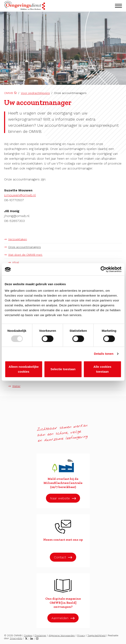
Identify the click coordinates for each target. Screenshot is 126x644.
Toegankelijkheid (96, 635)
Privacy (81, 635)
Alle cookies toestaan (103, 369)
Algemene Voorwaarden (62, 635)
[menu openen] (118, 6)
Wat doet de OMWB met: (25, 255)
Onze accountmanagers (25, 247)
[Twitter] (26, 639)
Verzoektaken (18, 239)
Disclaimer (40, 635)
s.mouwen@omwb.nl (20, 195)
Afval (16, 262)
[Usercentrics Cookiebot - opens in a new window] (103, 269)
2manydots (16, 638)
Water (16, 386)
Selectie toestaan (63, 369)
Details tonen (104, 354)
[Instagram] (37, 639)
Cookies (28, 635)
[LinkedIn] (32, 639)
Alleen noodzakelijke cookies (24, 369)
